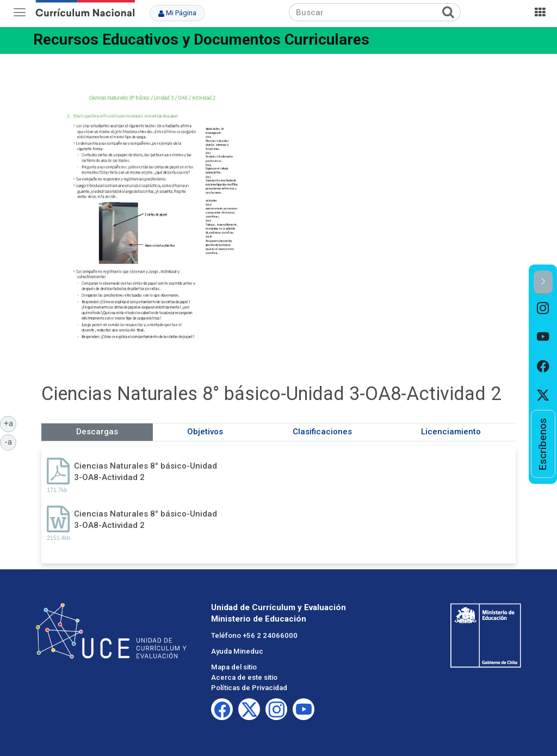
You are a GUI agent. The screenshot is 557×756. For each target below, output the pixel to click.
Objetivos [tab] (205, 432)
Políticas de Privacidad (249, 688)
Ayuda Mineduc (237, 651)
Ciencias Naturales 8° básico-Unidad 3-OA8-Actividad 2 (146, 472)
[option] (543, 309)
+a (10, 423)
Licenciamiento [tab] (451, 432)
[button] (543, 282)
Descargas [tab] (97, 432)
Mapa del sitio (234, 667)
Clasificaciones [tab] (322, 432)
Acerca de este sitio (244, 677)
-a (10, 441)
